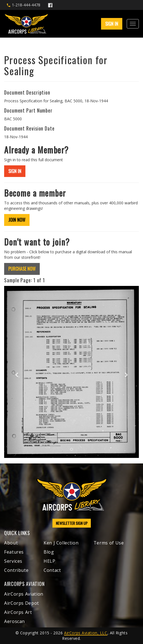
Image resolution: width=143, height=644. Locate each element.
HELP (50, 561)
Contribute (16, 570)
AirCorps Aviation (24, 594)
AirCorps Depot (22, 603)
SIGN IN (112, 24)
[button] (14, 372)
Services (13, 561)
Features (14, 552)
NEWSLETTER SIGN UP (72, 523)
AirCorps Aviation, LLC (86, 633)
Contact (52, 570)
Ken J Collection (61, 543)
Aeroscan (14, 621)
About (11, 543)
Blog (49, 552)
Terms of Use (109, 543)
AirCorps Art (18, 612)
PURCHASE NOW (22, 269)
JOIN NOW (17, 220)
